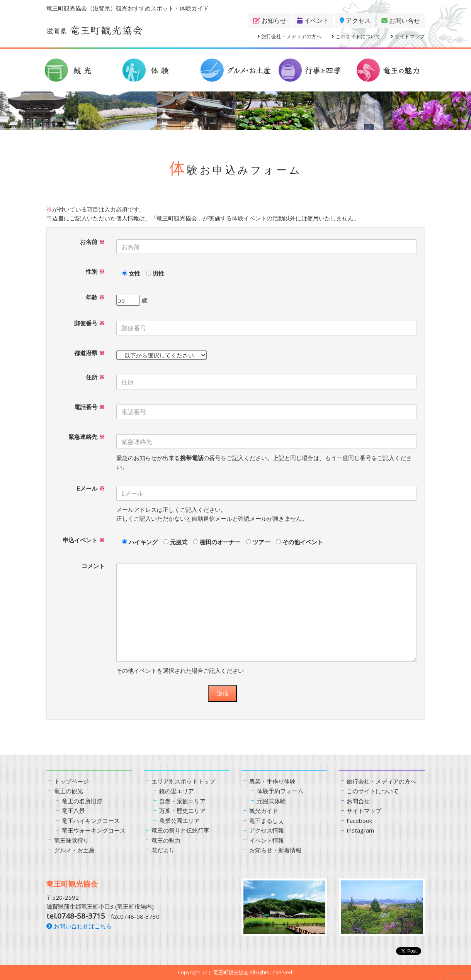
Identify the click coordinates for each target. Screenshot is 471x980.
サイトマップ (408, 36)
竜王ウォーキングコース (94, 830)
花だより (163, 850)
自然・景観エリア (182, 801)
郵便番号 (89, 323)
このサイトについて (356, 36)
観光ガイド (264, 811)
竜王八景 (73, 811)
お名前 (92, 242)
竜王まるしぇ (267, 821)
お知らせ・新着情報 (275, 850)
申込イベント (84, 540)
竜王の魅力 (166, 840)
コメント (93, 566)
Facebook (359, 821)
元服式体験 (271, 801)
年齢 (95, 297)
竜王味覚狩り (71, 840)
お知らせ (270, 20)
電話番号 (89, 407)
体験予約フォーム (280, 791)
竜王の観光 (69, 791)
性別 (95, 271)
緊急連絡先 (87, 437)
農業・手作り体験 (272, 781)
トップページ (71, 781)
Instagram (360, 830)
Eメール (91, 488)
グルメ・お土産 (74, 850)
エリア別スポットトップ (183, 781)
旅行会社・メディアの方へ (289, 36)
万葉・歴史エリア (182, 811)
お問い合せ (401, 20)
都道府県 (89, 353)
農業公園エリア (179, 821)
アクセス (355, 20)
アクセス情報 (267, 830)
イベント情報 (267, 840)
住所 (95, 377)
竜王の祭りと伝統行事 (180, 830)
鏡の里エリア (177, 791)
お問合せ (358, 801)
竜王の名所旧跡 (82, 801)
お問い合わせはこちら (79, 926)
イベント (313, 20)
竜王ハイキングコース (91, 821)
